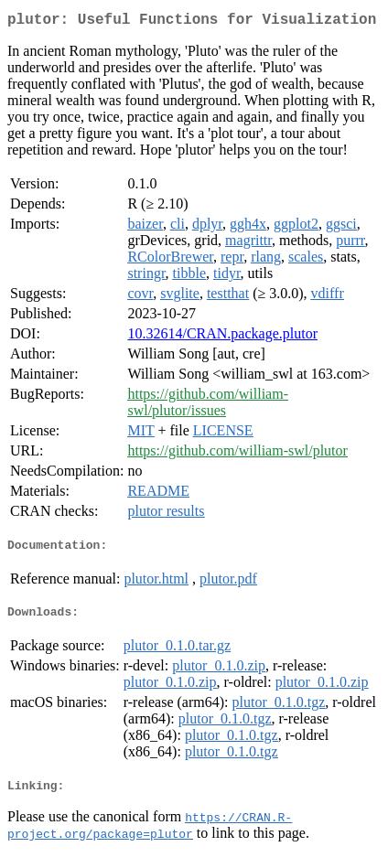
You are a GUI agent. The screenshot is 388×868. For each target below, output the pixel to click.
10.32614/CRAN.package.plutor (222, 337)
